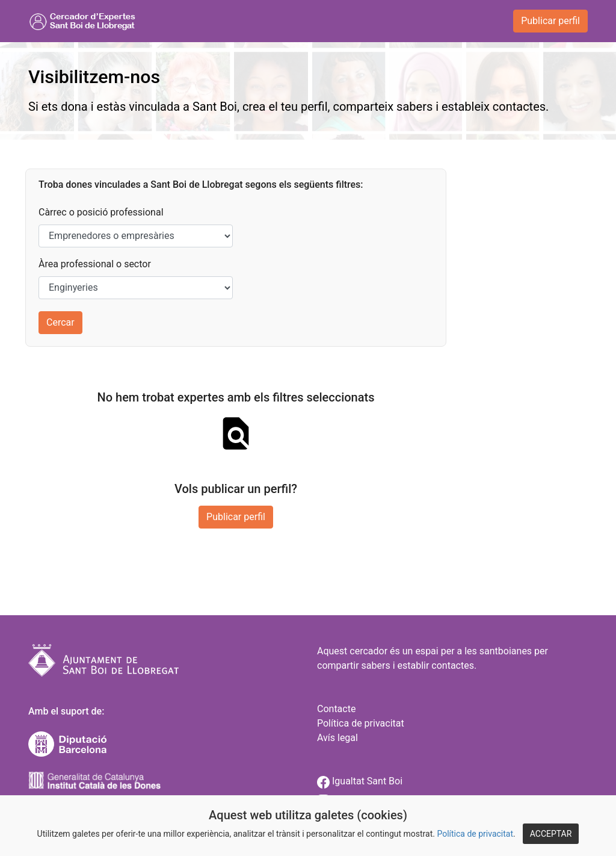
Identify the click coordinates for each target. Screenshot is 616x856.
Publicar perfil (550, 21)
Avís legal (337, 738)
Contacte (336, 709)
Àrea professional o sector (95, 264)
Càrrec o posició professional (101, 212)
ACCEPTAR (551, 834)
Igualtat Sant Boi (360, 781)
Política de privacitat (475, 834)
